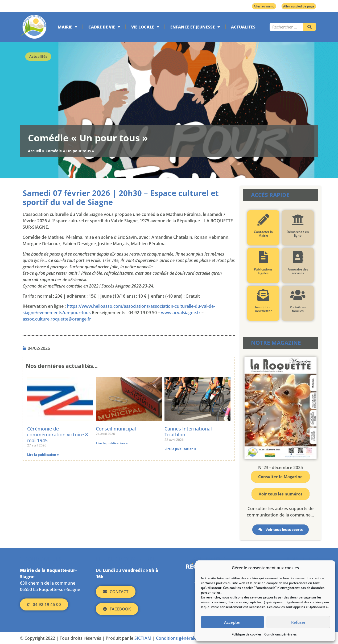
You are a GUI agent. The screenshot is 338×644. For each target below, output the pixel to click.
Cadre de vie (104, 27)
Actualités (243, 27)
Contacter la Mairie (263, 234)
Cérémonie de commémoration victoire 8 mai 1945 (57, 434)
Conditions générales (281, 634)
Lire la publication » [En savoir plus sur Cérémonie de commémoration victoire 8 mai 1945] (43, 455)
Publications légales (263, 271)
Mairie (67, 27)
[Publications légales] (263, 257)
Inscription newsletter (263, 309)
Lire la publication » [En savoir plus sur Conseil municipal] (112, 443)
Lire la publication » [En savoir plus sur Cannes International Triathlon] (180, 449)
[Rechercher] (310, 27)
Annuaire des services (298, 271)
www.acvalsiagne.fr (181, 313)
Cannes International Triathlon (188, 432)
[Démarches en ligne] (298, 220)
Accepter (232, 622)
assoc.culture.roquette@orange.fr (57, 319)
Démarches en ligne (298, 234)
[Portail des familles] (298, 295)
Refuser (298, 622)
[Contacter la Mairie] (263, 220)
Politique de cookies (247, 634)
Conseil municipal (116, 429)
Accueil (34, 151)
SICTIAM (143, 638)
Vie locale (145, 27)
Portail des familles (298, 309)
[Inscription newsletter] (263, 295)
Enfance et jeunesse (195, 27)
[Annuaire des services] (298, 257)
